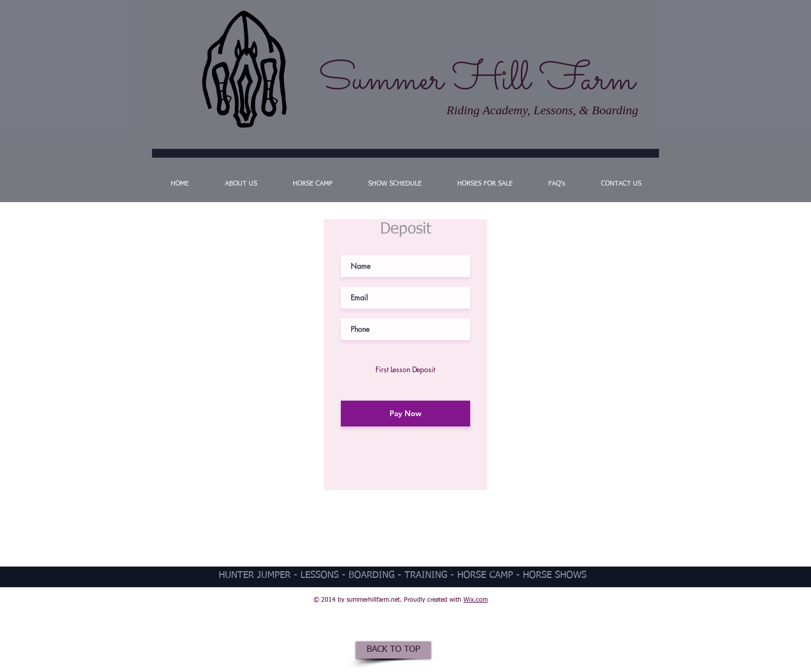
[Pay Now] (405, 414)
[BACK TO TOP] (393, 650)
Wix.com (476, 600)
